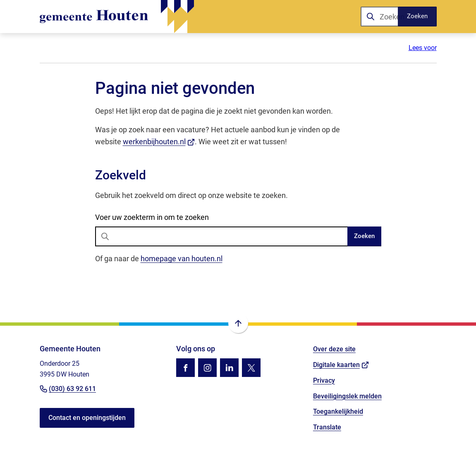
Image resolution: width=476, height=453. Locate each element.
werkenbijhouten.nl (159, 142)
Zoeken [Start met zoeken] (364, 236)
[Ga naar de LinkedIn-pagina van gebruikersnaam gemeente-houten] (229, 368)
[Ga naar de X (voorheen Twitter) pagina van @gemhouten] (251, 368)
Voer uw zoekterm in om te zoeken (152, 217)
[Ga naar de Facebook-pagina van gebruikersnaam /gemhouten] (185, 368)
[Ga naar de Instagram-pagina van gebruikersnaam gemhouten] (207, 368)
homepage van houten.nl (182, 259)
